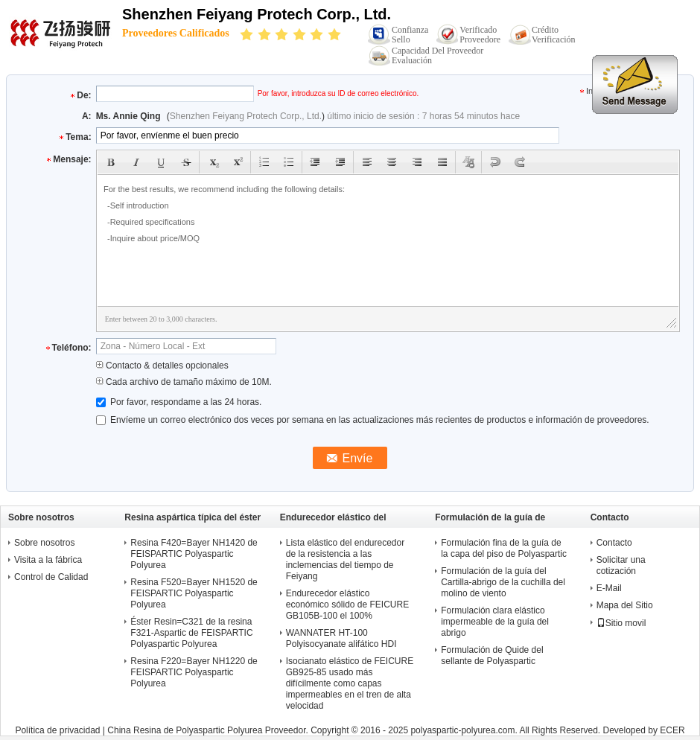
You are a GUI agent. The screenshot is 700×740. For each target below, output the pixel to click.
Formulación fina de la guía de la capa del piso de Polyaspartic (504, 548)
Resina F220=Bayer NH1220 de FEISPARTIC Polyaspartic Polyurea (194, 672)
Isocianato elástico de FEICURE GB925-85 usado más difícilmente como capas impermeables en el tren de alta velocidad (350, 683)
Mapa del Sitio (625, 605)
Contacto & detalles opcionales (162, 366)
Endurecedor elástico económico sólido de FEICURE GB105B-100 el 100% (347, 605)
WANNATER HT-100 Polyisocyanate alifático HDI (341, 638)
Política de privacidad (57, 730)
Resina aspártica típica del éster (192, 517)
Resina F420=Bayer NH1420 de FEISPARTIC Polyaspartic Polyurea (194, 554)
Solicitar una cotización (621, 565)
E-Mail (609, 588)
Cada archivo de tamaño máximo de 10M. (184, 382)
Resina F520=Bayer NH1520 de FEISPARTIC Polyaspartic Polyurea (194, 593)
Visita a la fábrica (48, 560)
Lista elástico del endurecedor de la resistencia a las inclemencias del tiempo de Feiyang (345, 559)
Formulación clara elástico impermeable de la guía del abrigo (495, 622)
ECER (672, 730)
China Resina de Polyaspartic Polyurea (185, 730)
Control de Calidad (51, 577)
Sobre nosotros (44, 543)
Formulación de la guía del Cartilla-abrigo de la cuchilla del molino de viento (503, 582)
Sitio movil (621, 623)
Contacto (614, 543)
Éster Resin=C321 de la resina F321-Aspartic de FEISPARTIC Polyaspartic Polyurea (191, 633)
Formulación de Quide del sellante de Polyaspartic (492, 656)
